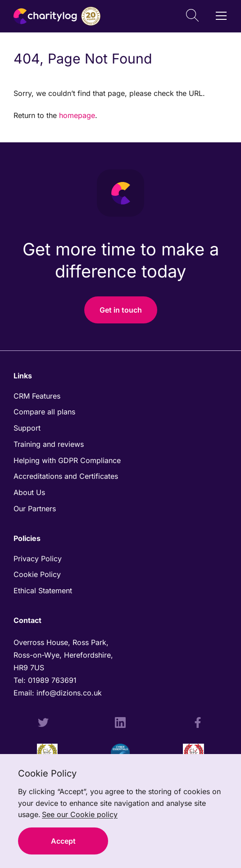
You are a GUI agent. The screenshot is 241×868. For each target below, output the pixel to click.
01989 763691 (53, 680)
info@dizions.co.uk (69, 693)
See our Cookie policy (80, 814)
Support (27, 428)
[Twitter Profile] (43, 724)
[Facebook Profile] (198, 724)
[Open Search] (192, 16)
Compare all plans (44, 412)
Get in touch (121, 310)
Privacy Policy (38, 559)
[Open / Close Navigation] (221, 16)
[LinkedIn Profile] (120, 724)
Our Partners (35, 509)
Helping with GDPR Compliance (67, 460)
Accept (63, 841)
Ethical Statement (43, 591)
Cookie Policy (37, 574)
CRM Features (37, 396)
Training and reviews (49, 444)
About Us (29, 492)
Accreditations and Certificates (66, 476)
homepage (77, 115)
